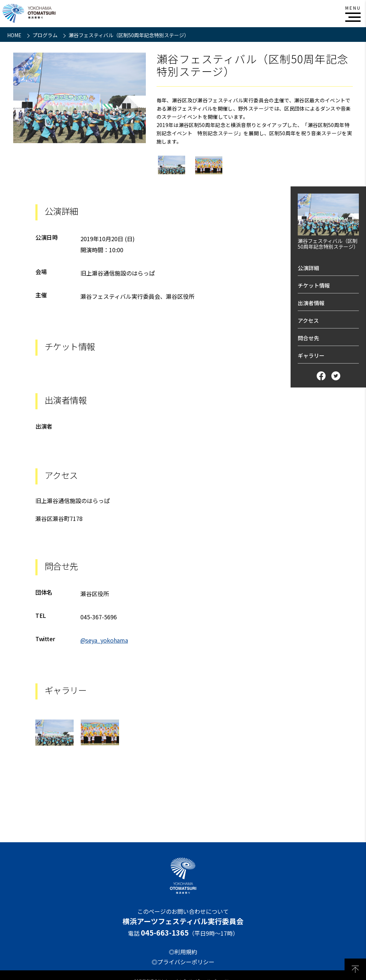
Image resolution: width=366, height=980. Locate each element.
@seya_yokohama (104, 640)
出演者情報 (311, 303)
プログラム (46, 35)
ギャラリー (311, 355)
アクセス (308, 320)
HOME (15, 35)
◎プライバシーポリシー (183, 962)
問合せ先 (308, 338)
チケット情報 (314, 285)
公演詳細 (308, 268)
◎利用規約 (183, 952)
